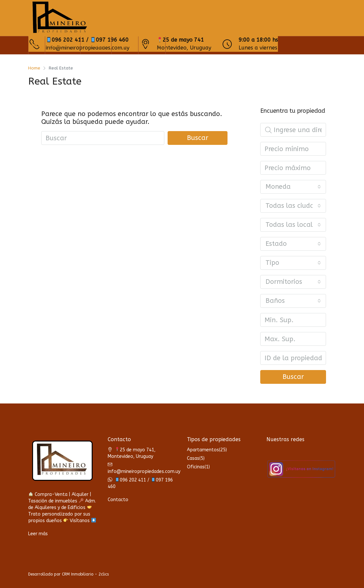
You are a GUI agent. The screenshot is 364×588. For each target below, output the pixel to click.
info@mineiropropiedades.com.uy (144, 471)
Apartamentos (203, 450)
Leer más (38, 534)
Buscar (198, 138)
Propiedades (63, 45)
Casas (193, 458)
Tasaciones (96, 45)
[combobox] (293, 187)
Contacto (152, 45)
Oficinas (196, 467)
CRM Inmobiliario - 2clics (85, 574)
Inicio (37, 45)
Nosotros (125, 45)
